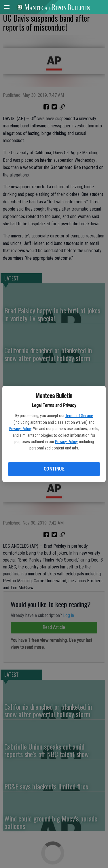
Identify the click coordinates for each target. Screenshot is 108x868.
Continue (54, 469)
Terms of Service (79, 416)
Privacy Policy (20, 429)
